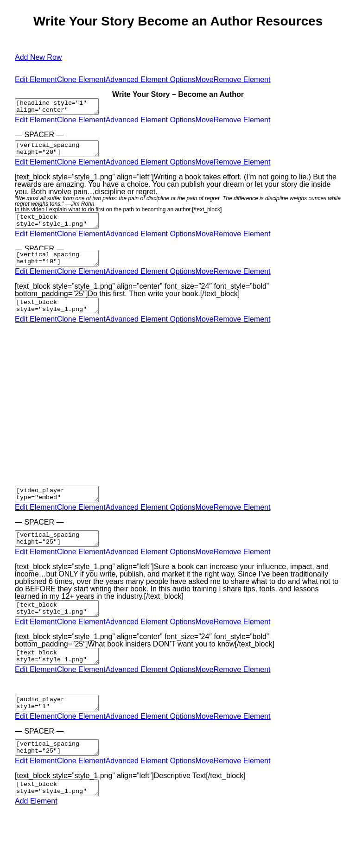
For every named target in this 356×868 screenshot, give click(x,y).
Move (205, 79)
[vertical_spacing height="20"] (61, 153)
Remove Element (242, 79)
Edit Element (36, 79)
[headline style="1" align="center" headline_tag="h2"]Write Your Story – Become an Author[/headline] (61, 108)
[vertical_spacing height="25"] (61, 557)
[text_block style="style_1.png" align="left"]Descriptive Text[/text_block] (61, 820)
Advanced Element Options (151, 79)
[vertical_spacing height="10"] (61, 268)
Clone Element (81, 79)
